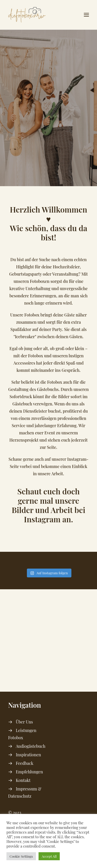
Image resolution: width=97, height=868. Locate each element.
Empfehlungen (29, 772)
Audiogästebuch (31, 746)
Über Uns (24, 722)
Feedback (25, 763)
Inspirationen (28, 755)
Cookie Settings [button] (21, 856)
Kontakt (23, 780)
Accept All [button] (49, 856)
